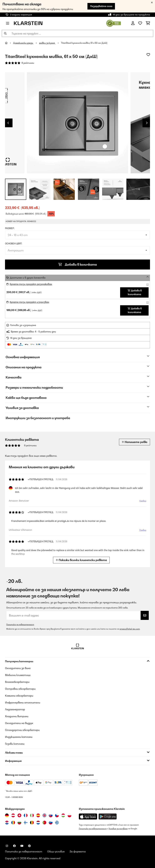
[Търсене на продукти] (77, 33)
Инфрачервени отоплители (23, 702)
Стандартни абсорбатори (22, 730)
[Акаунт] (133, 23)
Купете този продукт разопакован (31, 284)
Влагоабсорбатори (17, 682)
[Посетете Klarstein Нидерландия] (38, 823)
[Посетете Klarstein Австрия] (13, 815)
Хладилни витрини (17, 716)
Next (147, 123)
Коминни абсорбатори (19, 696)
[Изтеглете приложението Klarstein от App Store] (88, 817)
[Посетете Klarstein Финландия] (26, 823)
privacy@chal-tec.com (130, 629)
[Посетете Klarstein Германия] (7, 815)
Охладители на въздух (19, 723)
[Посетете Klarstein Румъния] (13, 823)
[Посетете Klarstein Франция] (26, 815)
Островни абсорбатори (20, 689)
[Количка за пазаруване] (148, 23)
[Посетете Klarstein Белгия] (32, 823)
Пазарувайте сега (101, 6)
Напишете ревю (135, 442)
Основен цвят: (14, 244)
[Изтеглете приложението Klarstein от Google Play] (108, 817)
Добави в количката (78, 265)
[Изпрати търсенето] (5, 33)
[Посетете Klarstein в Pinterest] (29, 846)
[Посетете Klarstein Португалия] (44, 823)
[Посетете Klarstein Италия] (32, 815)
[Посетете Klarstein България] (19, 823)
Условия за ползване (118, 829)
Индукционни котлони (19, 737)
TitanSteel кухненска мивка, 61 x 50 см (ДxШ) (84, 43)
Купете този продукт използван (29, 302)
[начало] (9, 43)
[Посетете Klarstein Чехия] (57, 815)
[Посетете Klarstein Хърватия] (7, 823)
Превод (143, 501)
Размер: (10, 228)
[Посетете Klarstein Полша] (69, 815)
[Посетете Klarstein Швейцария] (19, 815)
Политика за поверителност (20, 624)
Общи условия (56, 851)
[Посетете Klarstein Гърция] (57, 823)
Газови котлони (15, 744)
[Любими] (140, 23)
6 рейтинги (28, 63)
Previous (8, 123)
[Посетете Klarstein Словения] (51, 823)
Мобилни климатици (18, 675)
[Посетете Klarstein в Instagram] (7, 846)
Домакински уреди (23, 43)
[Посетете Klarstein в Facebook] (14, 846)
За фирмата (78, 851)
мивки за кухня (47, 43)
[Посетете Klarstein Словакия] (51, 815)
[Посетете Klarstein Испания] (38, 815)
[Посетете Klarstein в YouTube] (22, 846)
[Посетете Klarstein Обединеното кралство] (44, 815)
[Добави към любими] (148, 55)
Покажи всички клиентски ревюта (81, 560)
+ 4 (138, 189)
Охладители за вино (18, 668)
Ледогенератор (15, 709)
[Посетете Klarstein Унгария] (63, 815)
